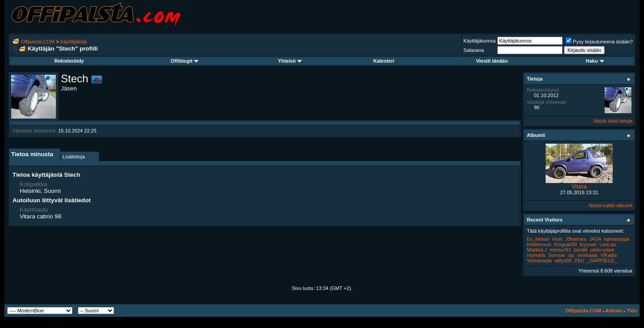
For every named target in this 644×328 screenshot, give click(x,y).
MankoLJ (537, 250)
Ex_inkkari (538, 239)
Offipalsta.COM (38, 42)
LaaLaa (608, 244)
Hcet (557, 239)
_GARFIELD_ (602, 260)
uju (571, 255)
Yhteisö (290, 61)
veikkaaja (587, 255)
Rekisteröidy (69, 61)
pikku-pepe (602, 250)
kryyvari (589, 244)
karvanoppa (617, 239)
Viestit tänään (492, 61)
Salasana (474, 50)
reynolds (536, 255)
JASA (595, 239)
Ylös (632, 311)
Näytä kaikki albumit (610, 205)
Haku (595, 61)
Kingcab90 (565, 244)
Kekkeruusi (539, 244)
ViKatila (608, 255)
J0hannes (576, 239)
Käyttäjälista (74, 42)
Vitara (579, 186)
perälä (581, 250)
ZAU (579, 260)
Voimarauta (539, 260)
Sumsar (557, 255)
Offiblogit (184, 61)
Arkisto (614, 311)
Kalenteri (384, 61)
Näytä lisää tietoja (613, 121)
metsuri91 (560, 250)
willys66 (563, 260)
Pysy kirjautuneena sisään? (599, 42)
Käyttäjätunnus (480, 41)
